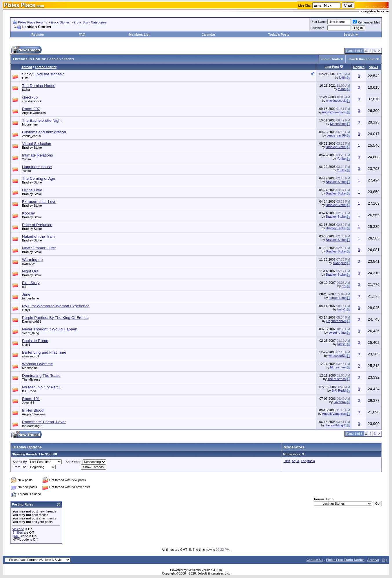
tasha (26, 90)
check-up (30, 97)
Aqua (296, 461)
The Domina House (39, 86)
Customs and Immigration (44, 132)
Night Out (30, 271)
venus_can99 (31, 136)
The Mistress (31, 379)
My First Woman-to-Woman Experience (56, 306)
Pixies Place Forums (32, 22)
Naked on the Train (38, 236)
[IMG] (16, 536)
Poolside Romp (35, 341)
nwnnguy (28, 263)
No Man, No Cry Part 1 (42, 387)
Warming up (32, 260)
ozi (24, 287)
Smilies (18, 532)
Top (385, 560)
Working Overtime (37, 364)
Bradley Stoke (32, 148)
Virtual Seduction (37, 144)
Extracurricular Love (39, 202)
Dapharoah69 (32, 321)
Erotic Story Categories (90, 22)
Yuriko (27, 159)
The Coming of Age (39, 178)
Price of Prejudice (37, 225)
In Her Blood (33, 410)
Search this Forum (361, 59)
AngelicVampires (34, 113)
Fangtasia (308, 461)
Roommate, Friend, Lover (44, 422)
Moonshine (30, 124)
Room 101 (31, 399)
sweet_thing (31, 333)
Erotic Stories (60, 22)
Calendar (208, 34)
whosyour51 (31, 356)
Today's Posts (279, 34)
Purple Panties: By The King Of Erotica (55, 318)
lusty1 (26, 310)
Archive (373, 560)
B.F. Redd (29, 391)
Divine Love (32, 190)
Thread (27, 67)
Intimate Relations (38, 155)
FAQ (82, 34)
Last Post (332, 67)
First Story (31, 283)
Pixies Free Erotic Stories (345, 560)
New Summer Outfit (39, 248)
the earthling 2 (32, 426)
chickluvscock (32, 101)
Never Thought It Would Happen (50, 329)
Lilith (25, 78)
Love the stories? (49, 74)
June (26, 294)
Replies (359, 67)
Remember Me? (367, 22)
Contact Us (315, 560)
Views (374, 67)
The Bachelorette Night (42, 120)
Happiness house (37, 167)
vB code (18, 529)
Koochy (28, 213)
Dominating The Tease (41, 376)
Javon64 (28, 403)
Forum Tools (330, 59)
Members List (139, 34)
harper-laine (31, 298)
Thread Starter (46, 67)
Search (349, 34)
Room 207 (31, 109)
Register (38, 34)
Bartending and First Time (44, 352)
